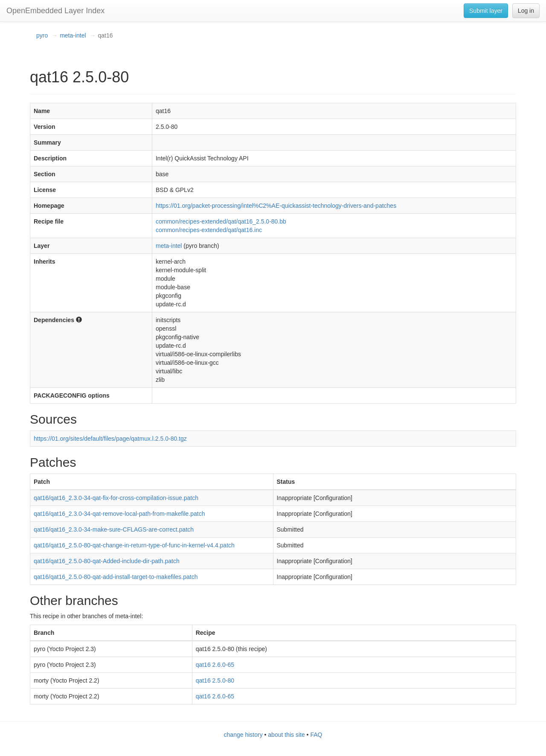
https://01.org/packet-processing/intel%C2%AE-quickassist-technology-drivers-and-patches (276, 206)
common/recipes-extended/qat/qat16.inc (209, 230)
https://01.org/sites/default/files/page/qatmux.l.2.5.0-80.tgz (110, 439)
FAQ (316, 735)
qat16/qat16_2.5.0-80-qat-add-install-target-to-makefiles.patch (116, 577)
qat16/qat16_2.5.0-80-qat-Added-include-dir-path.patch (107, 561)
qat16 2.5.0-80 (215, 680)
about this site (286, 735)
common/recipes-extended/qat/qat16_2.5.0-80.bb (221, 221)
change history (243, 735)
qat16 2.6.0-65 (215, 665)
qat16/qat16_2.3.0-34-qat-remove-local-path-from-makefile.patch (119, 514)
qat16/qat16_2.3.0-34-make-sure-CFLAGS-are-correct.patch (114, 529)
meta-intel (73, 35)
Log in (526, 11)
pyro (42, 35)
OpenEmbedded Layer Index (55, 11)
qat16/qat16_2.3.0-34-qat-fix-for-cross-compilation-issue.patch (116, 498)
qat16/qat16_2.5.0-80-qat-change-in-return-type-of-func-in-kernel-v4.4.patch (134, 545)
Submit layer (486, 11)
